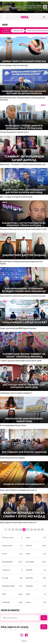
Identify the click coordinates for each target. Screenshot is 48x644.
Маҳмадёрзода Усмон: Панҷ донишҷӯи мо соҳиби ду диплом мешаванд (23, 99)
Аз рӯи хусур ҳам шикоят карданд (12, 458)
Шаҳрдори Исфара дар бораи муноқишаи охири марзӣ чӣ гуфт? (24, 229)
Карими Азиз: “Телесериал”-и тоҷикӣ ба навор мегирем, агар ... (23, 164)
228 (17, 529)
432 (39, 529)
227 (13, 529)
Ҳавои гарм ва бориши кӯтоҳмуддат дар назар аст (18, 490)
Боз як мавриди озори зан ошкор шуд (14, 65)
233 (35, 529)
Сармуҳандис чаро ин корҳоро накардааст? (16, 393)
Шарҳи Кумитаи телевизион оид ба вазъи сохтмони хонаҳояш (23, 296)
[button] (44, 17)
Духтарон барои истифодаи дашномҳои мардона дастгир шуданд (21, 262)
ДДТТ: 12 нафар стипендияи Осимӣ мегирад (16, 197)
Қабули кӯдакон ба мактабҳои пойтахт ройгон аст (18, 522)
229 (20, 529)
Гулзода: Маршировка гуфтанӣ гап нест (14, 132)
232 (31, 529)
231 (28, 529)
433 (42, 529)
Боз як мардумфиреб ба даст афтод (13, 425)
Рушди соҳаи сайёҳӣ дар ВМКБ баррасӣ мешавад (18, 328)
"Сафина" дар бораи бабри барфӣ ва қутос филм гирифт (21, 361)
